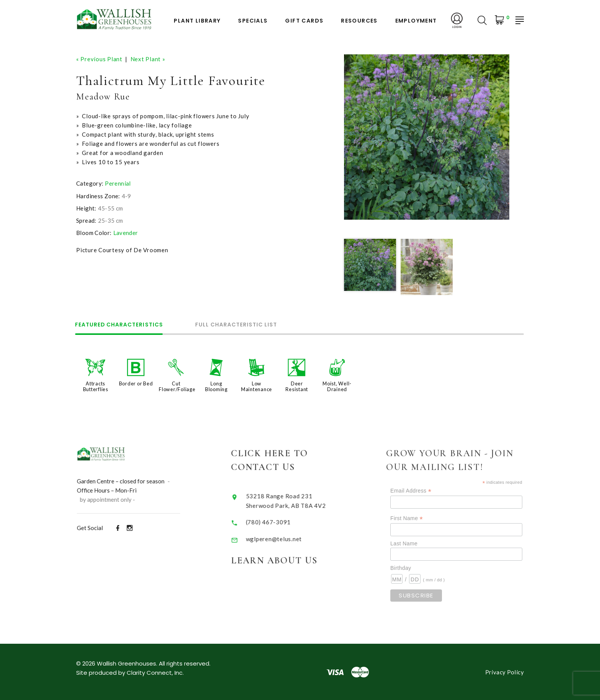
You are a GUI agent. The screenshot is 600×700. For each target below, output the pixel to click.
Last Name (413, 543)
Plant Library (197, 21)
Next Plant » (148, 59)
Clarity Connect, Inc (155, 672)
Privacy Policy (505, 672)
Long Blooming (216, 386)
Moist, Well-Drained (337, 386)
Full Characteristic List (240, 325)
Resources (359, 21)
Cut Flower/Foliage (177, 386)
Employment (416, 21)
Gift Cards (304, 21)
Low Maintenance (257, 386)
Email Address (420, 490)
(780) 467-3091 (275, 521)
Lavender (126, 232)
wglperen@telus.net (281, 538)
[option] (427, 137)
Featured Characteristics (120, 325)
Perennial (118, 183)
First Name (416, 518)
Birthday (410, 567)
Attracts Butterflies (96, 386)
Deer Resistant (297, 386)
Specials (253, 21)
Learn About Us (281, 559)
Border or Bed (136, 383)
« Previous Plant (99, 59)
